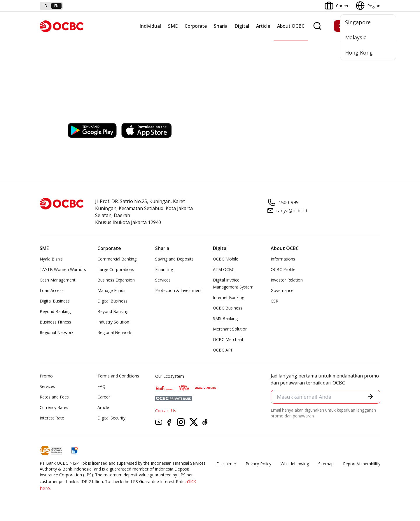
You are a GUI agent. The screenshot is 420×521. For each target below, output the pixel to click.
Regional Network (57, 332)
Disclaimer (226, 464)
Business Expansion (116, 280)
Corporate (196, 26)
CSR (274, 301)
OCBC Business (228, 308)
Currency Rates (54, 407)
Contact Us (166, 411)
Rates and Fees (54, 397)
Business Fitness (55, 322)
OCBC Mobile (226, 259)
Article (263, 26)
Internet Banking (229, 297)
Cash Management (58, 280)
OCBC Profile (283, 269)
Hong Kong (359, 53)
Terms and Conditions (118, 376)
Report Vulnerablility (362, 464)
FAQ (101, 386)
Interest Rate (52, 418)
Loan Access (52, 290)
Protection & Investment (178, 290)
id (45, 6)
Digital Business (55, 301)
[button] (370, 397)
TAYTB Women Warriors (63, 269)
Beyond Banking (55, 311)
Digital (242, 26)
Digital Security (111, 418)
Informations (283, 259)
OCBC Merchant (228, 339)
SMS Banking (225, 318)
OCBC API (222, 350)
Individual (150, 26)
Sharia (221, 26)
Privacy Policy (258, 464)
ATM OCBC (224, 269)
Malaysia (356, 37)
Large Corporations (116, 269)
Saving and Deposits (174, 259)
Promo (46, 376)
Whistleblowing (295, 464)
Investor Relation (287, 280)
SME (173, 26)
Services (163, 280)
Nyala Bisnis (51, 259)
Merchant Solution (230, 329)
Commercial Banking (117, 259)
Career (104, 397)
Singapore (358, 22)
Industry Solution (113, 322)
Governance (282, 290)
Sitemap (326, 464)
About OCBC (291, 26)
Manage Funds (111, 290)
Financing (164, 269)
